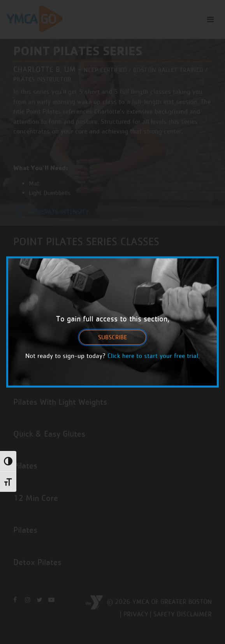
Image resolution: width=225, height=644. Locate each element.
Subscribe (112, 337)
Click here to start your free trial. (154, 356)
